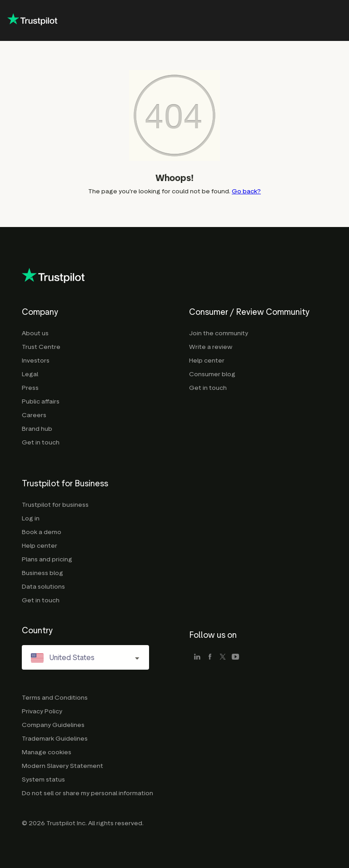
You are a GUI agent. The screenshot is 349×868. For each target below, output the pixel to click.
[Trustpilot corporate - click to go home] (32, 20)
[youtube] (235, 657)
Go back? (246, 191)
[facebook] (210, 657)
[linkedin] (197, 657)
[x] (223, 657)
